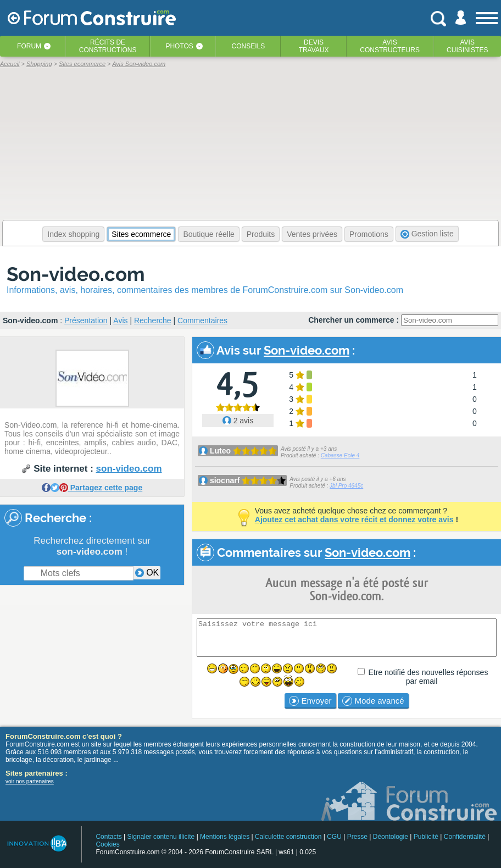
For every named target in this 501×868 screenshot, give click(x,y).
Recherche (153, 320)
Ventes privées (312, 234)
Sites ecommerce (141, 234)
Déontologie (391, 837)
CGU (334, 837)
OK (147, 573)
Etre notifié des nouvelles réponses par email (428, 677)
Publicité (426, 837)
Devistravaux (314, 46)
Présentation (86, 320)
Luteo (220, 451)
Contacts (108, 837)
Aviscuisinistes (467, 46)
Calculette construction (288, 837)
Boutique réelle (208, 234)
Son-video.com (76, 274)
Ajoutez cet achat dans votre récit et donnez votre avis (354, 519)
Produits (261, 234)
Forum (29, 46)
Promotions (369, 234)
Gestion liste (427, 234)
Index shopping (73, 234)
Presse (357, 837)
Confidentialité (465, 837)
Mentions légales (225, 837)
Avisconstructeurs (390, 46)
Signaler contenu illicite (161, 837)
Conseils (249, 46)
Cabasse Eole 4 (340, 455)
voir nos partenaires (30, 781)
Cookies (107, 844)
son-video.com (129, 469)
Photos (179, 46)
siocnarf (225, 480)
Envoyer (310, 701)
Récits (108, 46)
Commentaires (202, 320)
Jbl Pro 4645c (346, 486)
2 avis (238, 421)
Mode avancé (373, 701)
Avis (120, 320)
